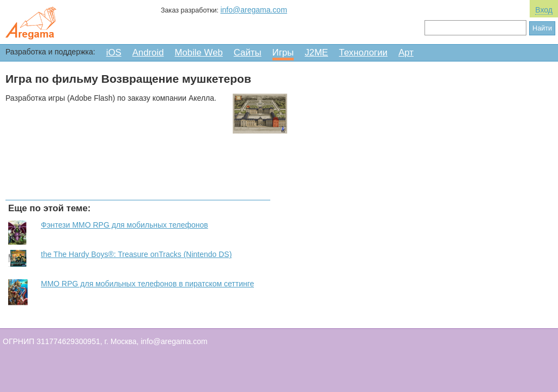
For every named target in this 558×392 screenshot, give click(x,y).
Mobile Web (199, 53)
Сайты (248, 53)
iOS (114, 53)
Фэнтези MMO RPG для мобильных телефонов (125, 225)
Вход (544, 10)
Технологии (363, 53)
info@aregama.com (253, 10)
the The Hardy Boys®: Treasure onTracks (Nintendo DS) (136, 254)
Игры (283, 53)
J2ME (316, 53)
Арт (406, 53)
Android (148, 53)
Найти (542, 28)
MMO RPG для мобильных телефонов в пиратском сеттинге (147, 284)
